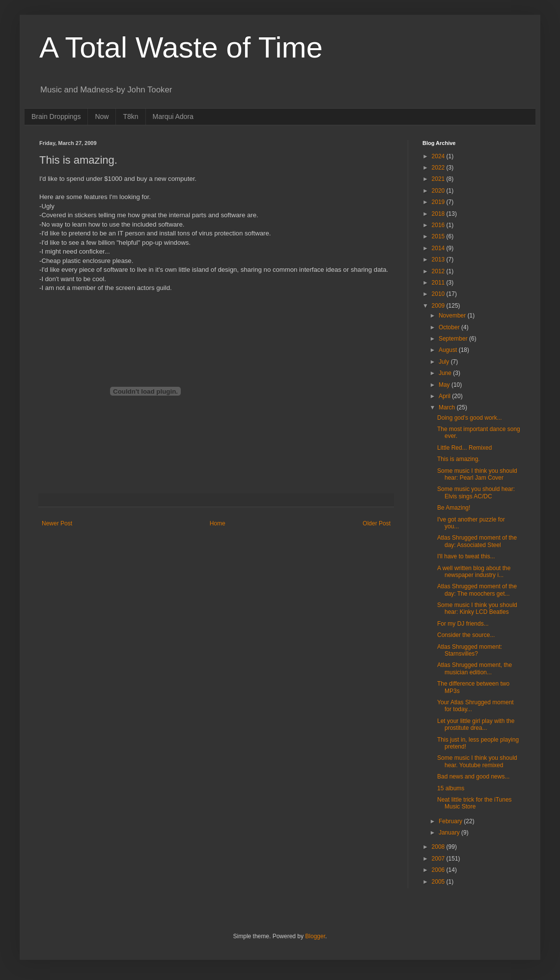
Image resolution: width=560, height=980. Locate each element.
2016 (439, 225)
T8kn (130, 116)
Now (102, 116)
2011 (439, 283)
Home (218, 523)
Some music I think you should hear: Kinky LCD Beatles (477, 608)
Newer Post (57, 523)
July (445, 362)
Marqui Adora (173, 116)
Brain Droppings (56, 116)
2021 (439, 179)
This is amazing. (459, 459)
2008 (439, 847)
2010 (439, 294)
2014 (439, 248)
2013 (439, 259)
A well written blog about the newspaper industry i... (474, 572)
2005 (439, 882)
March (448, 407)
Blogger (315, 936)
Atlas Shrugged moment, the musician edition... (475, 668)
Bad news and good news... (473, 777)
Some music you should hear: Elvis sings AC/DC (476, 492)
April (445, 396)
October (450, 327)
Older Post (377, 523)
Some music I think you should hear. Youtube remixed (477, 761)
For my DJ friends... (463, 624)
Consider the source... (466, 635)
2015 (439, 236)
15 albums (451, 788)
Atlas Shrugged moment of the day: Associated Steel (477, 541)
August (449, 350)
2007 (439, 859)
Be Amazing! (454, 508)
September (454, 339)
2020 (439, 191)
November (453, 316)
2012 (439, 271)
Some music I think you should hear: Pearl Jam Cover (477, 474)
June (446, 373)
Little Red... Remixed (464, 448)
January (450, 833)
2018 (439, 214)
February (451, 821)
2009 (439, 306)
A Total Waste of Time (181, 47)
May (445, 385)
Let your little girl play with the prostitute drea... (476, 724)
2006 (439, 870)
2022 (439, 168)
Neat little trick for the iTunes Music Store (475, 803)
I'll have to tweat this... (466, 556)
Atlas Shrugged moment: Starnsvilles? (470, 650)
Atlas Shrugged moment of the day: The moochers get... (477, 590)
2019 (439, 202)
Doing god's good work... (470, 418)
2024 (439, 156)
